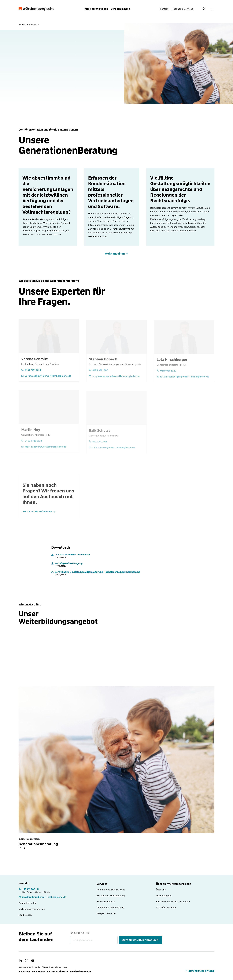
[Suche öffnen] (204, 9)
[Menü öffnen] (213, 9)
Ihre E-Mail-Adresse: (80, 933)
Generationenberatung (38, 844)
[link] (42, 897)
